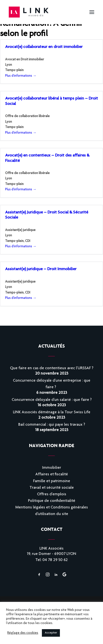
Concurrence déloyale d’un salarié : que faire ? (52, 400)
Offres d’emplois (52, 494)
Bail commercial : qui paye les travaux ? (52, 425)
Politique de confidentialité (52, 501)
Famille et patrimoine (52, 481)
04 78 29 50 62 (55, 560)
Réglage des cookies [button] (23, 633)
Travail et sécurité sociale (52, 488)
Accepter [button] (51, 633)
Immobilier (52, 468)
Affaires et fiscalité (52, 474)
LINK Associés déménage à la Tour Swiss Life (52, 412)
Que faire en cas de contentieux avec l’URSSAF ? (52, 368)
